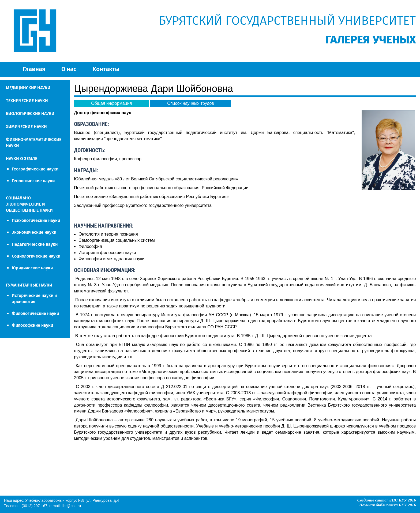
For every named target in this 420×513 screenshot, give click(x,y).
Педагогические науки (35, 244)
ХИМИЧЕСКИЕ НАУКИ (26, 127)
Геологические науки (33, 181)
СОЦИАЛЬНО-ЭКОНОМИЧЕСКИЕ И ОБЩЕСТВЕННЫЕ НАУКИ (29, 204)
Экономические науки (34, 232)
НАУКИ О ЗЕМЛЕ (22, 159)
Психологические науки (36, 220)
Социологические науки (36, 256)
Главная (34, 69)
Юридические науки (32, 268)
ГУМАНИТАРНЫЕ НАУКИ (29, 285)
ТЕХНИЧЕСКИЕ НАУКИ (27, 101)
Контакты (106, 69)
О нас (69, 69)
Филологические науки (35, 313)
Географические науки (35, 169)
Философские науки (32, 325)
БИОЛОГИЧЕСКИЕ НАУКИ (30, 114)
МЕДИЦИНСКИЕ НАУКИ (28, 88)
